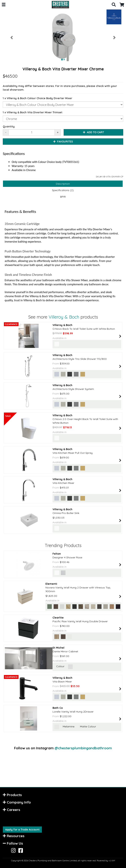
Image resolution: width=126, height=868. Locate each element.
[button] (4, 5)
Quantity (9, 126)
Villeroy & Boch (64, 317)
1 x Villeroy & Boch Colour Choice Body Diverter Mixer (37, 98)
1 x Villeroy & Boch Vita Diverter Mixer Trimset (33, 112)
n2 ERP (112, 861)
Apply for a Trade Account (22, 830)
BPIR (63, 197)
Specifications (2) (63, 190)
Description (63, 184)
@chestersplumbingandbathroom (83, 748)
